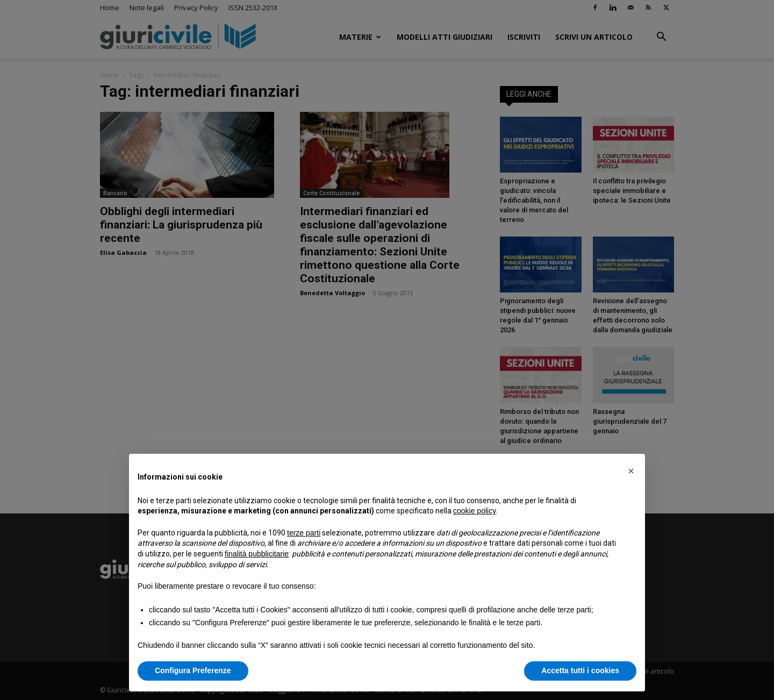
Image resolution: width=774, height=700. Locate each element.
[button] (631, 471)
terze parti (304, 533)
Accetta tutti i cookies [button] (580, 670)
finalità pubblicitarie (257, 554)
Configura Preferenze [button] (193, 670)
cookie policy (475, 511)
